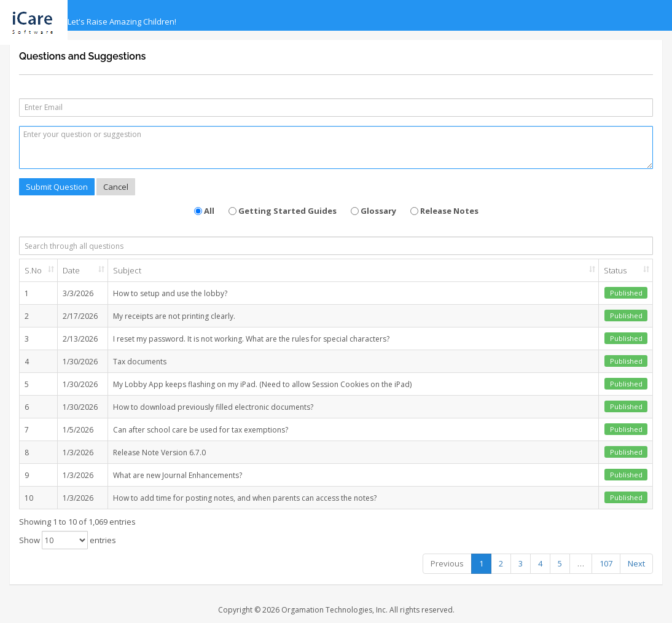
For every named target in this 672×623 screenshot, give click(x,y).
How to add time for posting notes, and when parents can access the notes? (245, 498)
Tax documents (140, 362)
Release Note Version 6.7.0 (159, 453)
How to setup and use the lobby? (170, 293)
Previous (447, 563)
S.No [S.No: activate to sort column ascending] (33, 270)
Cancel (116, 187)
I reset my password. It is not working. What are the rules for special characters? (251, 339)
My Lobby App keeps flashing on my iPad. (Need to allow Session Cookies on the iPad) (262, 384)
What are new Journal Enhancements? (178, 475)
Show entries (68, 540)
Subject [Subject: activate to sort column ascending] (127, 270)
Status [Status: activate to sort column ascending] (615, 270)
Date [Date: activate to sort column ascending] (71, 270)
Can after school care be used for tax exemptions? (201, 430)
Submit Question (57, 187)
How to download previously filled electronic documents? (213, 407)
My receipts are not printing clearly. (174, 316)
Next (636, 563)
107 (606, 563)
